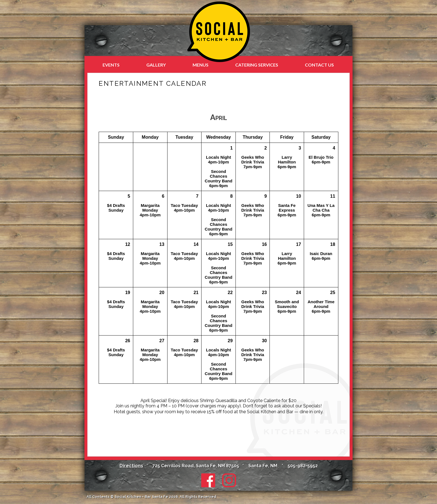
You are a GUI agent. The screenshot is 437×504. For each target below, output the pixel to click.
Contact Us (319, 65)
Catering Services (257, 65)
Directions (131, 466)
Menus (201, 65)
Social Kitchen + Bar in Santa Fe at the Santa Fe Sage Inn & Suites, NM (219, 32)
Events (111, 65)
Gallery (156, 65)
